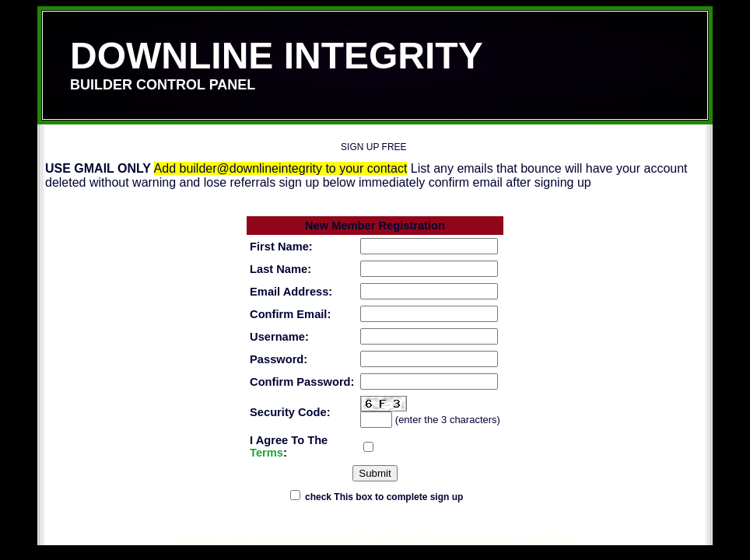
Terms (266, 453)
